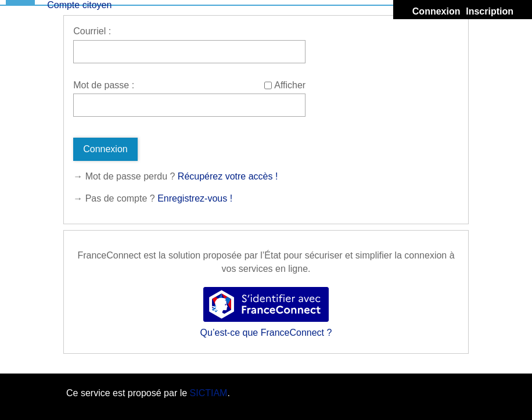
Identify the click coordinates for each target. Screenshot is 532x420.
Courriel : (92, 31)
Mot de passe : (104, 85)
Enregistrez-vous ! (195, 198)
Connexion (436, 11)
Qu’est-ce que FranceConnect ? (266, 333)
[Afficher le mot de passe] (268, 85)
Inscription (490, 11)
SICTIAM (209, 393)
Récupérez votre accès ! (228, 176)
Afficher (290, 85)
